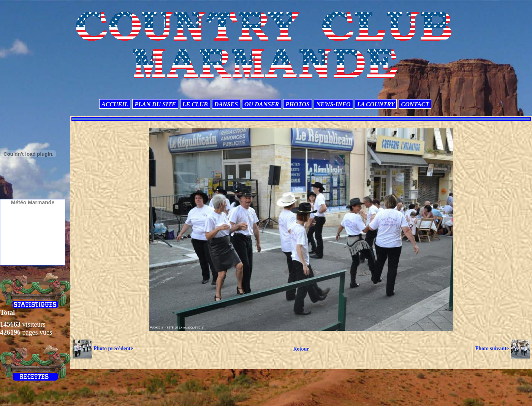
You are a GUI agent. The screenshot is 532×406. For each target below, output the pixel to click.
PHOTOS (298, 104)
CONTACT (415, 104)
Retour (301, 349)
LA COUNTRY (376, 104)
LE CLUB (195, 104)
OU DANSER (262, 104)
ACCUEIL (115, 104)
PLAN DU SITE (155, 104)
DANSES (226, 104)
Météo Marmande (33, 202)
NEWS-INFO (333, 104)
